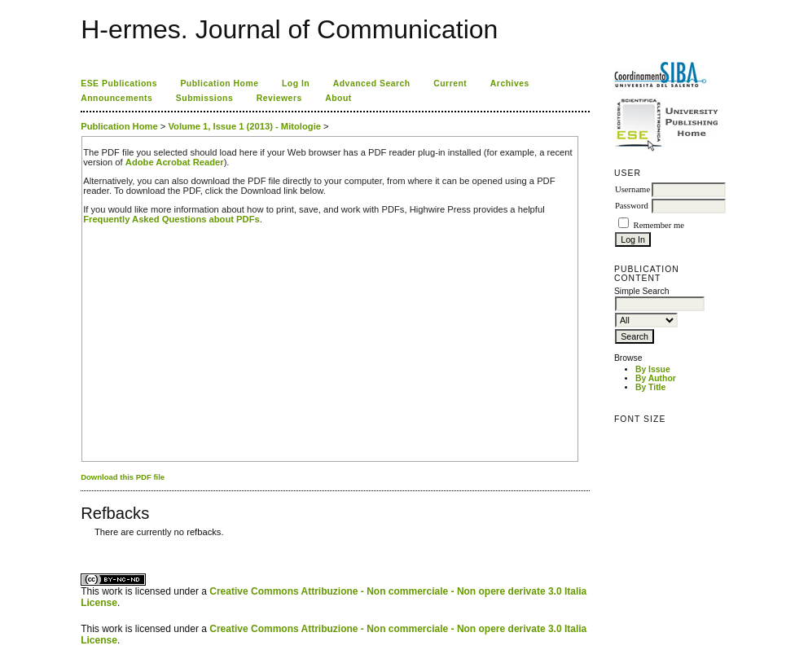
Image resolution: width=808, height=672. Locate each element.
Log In (296, 83)
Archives (510, 83)
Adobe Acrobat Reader (175, 162)
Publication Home (219, 83)
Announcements (116, 98)
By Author (656, 378)
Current (450, 83)
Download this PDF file (123, 477)
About (338, 98)
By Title (650, 387)
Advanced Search (372, 83)
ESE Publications (119, 83)
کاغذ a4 (82, 545)
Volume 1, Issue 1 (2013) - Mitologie (244, 126)
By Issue (653, 369)
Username (632, 189)
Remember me (659, 225)
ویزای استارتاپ (86, 545)
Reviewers (279, 98)
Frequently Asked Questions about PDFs (171, 219)
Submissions (204, 98)
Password (632, 206)
